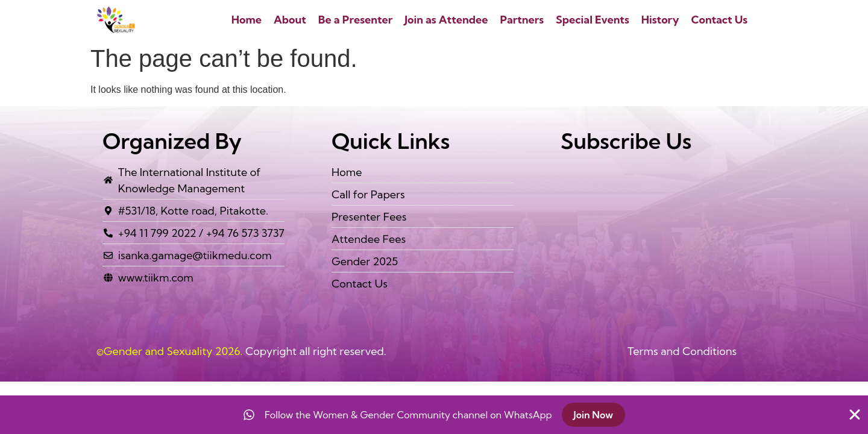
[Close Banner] (855, 415)
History (660, 20)
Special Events (593, 20)
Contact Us (720, 20)
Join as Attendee (446, 20)
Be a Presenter (355, 20)
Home (247, 20)
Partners (522, 20)
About (290, 20)
